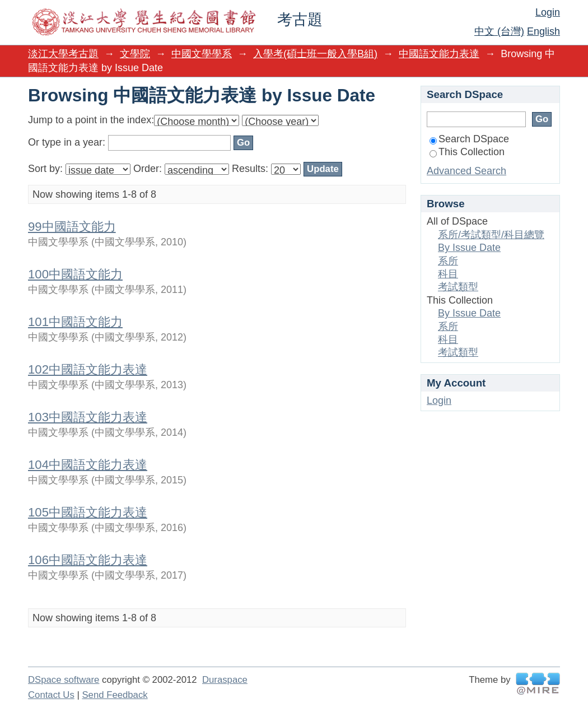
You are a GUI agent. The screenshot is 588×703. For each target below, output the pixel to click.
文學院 (135, 54)
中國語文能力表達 (439, 54)
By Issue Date (469, 248)
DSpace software (64, 680)
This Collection (467, 152)
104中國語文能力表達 (88, 465)
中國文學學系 (202, 54)
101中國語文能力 (75, 322)
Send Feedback (115, 695)
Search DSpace (469, 139)
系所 (448, 261)
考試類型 (458, 287)
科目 (448, 274)
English (543, 31)
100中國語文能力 (75, 274)
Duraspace (225, 680)
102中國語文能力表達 (88, 369)
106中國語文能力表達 (88, 560)
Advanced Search (466, 171)
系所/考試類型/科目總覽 (491, 235)
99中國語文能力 (72, 227)
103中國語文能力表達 (88, 417)
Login (548, 12)
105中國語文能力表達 (88, 512)
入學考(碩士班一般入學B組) (315, 54)
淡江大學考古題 (63, 54)
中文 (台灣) (499, 31)
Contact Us (51, 695)
